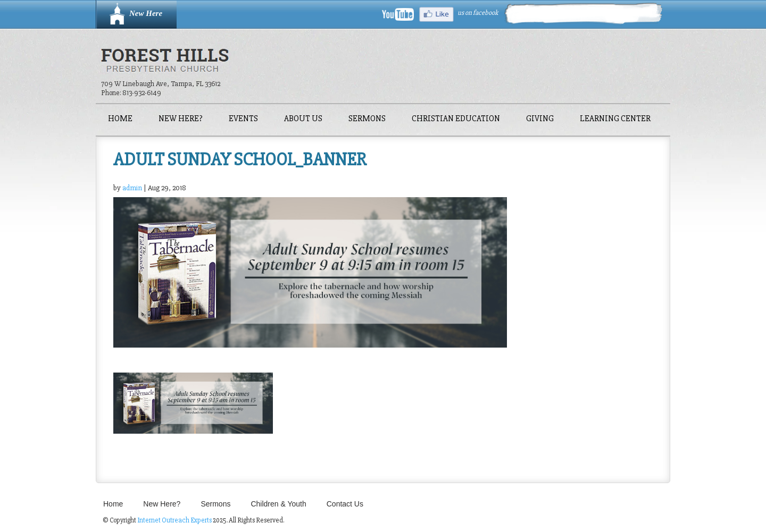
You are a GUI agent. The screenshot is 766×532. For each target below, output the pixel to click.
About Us (303, 119)
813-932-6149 (142, 93)
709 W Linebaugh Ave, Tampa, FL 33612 (161, 84)
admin (132, 188)
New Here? (181, 119)
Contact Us (345, 504)
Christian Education (456, 119)
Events (243, 119)
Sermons (367, 119)
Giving (540, 119)
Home (120, 119)
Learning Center (615, 119)
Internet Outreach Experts (174, 520)
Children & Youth (278, 504)
